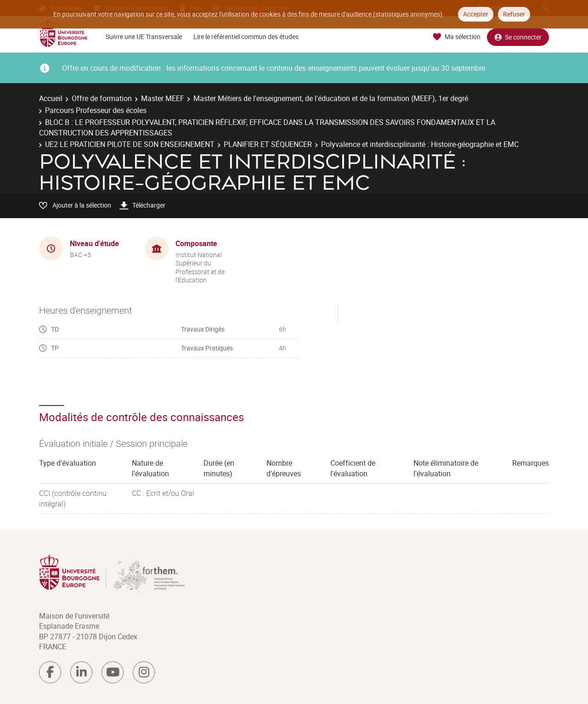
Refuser (514, 14)
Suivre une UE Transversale (144, 37)
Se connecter (518, 37)
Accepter (476, 14)
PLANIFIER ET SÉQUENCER (268, 144)
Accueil (51, 98)
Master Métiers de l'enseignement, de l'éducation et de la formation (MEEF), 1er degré (331, 98)
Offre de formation (102, 98)
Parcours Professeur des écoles (96, 110)
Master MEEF (163, 98)
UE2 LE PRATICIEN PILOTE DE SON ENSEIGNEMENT (130, 144)
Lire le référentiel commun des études (246, 37)
